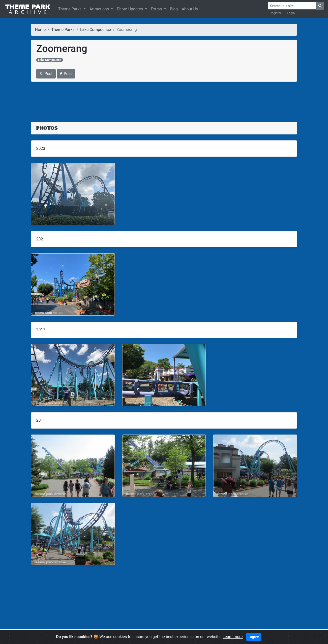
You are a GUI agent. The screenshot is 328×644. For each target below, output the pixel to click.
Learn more (233, 637)
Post (46, 74)
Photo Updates (130, 9)
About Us (190, 9)
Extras (157, 9)
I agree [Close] (254, 637)
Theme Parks (70, 9)
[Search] (292, 6)
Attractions (100, 9)
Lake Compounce (95, 30)
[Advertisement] (164, 99)
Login (291, 13)
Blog (174, 9)
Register (276, 13)
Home (40, 30)
